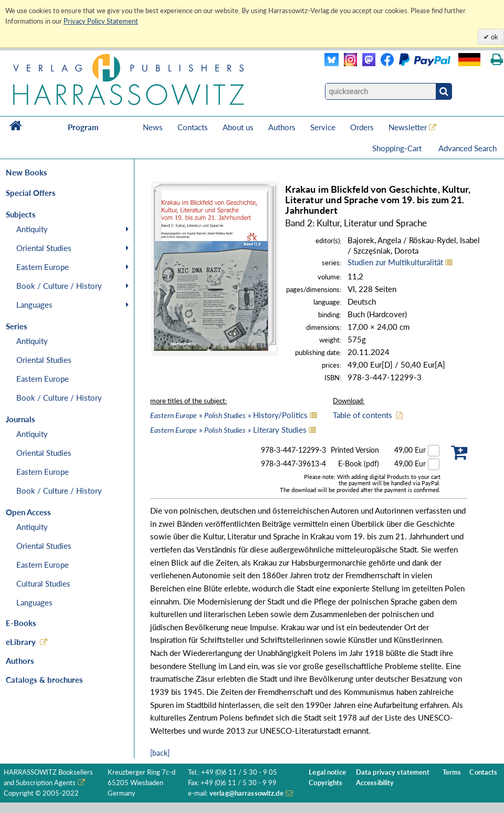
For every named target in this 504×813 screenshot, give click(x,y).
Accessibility (375, 783)
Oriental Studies (44, 248)
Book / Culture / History (59, 286)
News (153, 127)
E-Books (21, 623)
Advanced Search (468, 148)
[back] (160, 753)
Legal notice (327, 772)
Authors (282, 127)
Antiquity (32, 229)
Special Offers (31, 193)
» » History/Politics (229, 415)
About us (238, 127)
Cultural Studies (43, 583)
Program (83, 127)
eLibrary (21, 642)
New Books (27, 172)
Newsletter (408, 127)
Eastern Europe (43, 267)
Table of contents (363, 415)
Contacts (193, 127)
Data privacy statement (393, 772)
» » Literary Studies (228, 430)
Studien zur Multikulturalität (395, 262)
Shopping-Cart (398, 148)
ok (494, 37)
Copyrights (325, 783)
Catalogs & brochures (44, 680)
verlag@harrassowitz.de (246, 793)
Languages (34, 305)
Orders (362, 127)
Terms (452, 772)
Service (323, 127)
